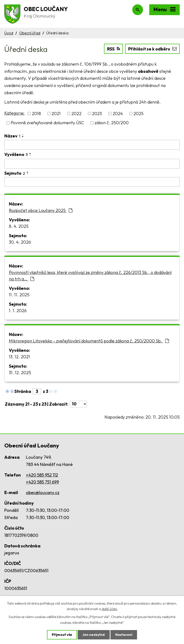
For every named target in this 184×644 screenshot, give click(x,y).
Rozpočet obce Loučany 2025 (41, 210)
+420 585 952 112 (42, 475)
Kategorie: (14, 113)
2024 (118, 114)
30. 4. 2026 (20, 242)
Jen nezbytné (94, 635)
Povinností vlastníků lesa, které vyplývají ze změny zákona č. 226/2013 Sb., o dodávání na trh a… (90, 276)
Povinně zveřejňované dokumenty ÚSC (47, 123)
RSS (114, 49)
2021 (56, 114)
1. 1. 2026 (18, 311)
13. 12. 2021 (19, 357)
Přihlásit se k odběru (152, 49)
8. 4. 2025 (19, 226)
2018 (36, 114)
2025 (138, 114)
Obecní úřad (30, 33)
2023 (97, 114)
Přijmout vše (62, 635)
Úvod (9, 33)
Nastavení (124, 635)
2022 (76, 114)
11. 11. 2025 (19, 295)
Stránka (23, 391)
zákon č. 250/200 (112, 123)
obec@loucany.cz (43, 492)
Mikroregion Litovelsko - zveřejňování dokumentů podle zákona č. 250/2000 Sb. (89, 341)
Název (12, 136)
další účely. (110, 609)
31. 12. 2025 (20, 373)
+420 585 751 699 (42, 482)
